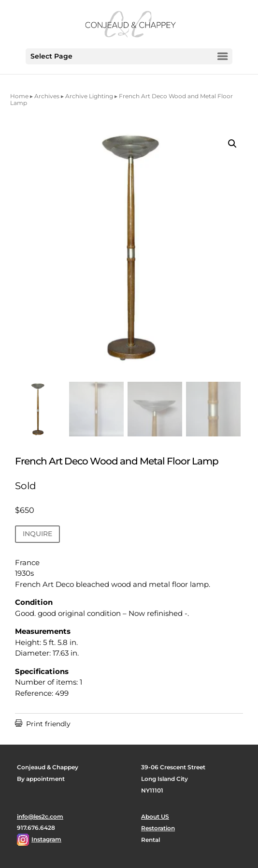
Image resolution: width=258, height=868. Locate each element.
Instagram (46, 839)
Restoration (158, 828)
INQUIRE (37, 534)
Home (19, 96)
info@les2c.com (40, 816)
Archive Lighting (89, 96)
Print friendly (43, 724)
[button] (232, 144)
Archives (47, 96)
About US (155, 816)
